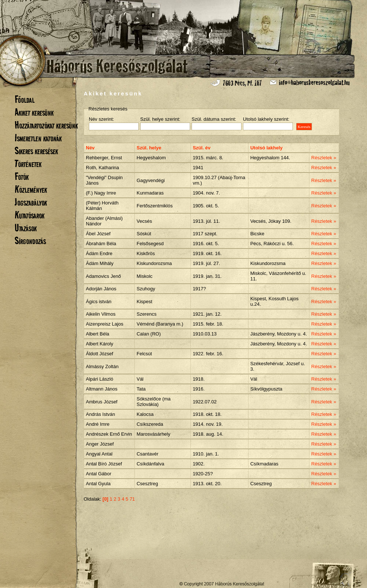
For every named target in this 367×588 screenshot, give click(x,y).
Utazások (26, 228)
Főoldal (25, 99)
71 (132, 499)
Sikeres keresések (36, 151)
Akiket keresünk (34, 112)
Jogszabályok (31, 202)
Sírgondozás (30, 241)
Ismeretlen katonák (38, 138)
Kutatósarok (30, 215)
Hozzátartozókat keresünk (46, 125)
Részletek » (324, 158)
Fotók (22, 176)
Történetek (28, 164)
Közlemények (31, 189)
